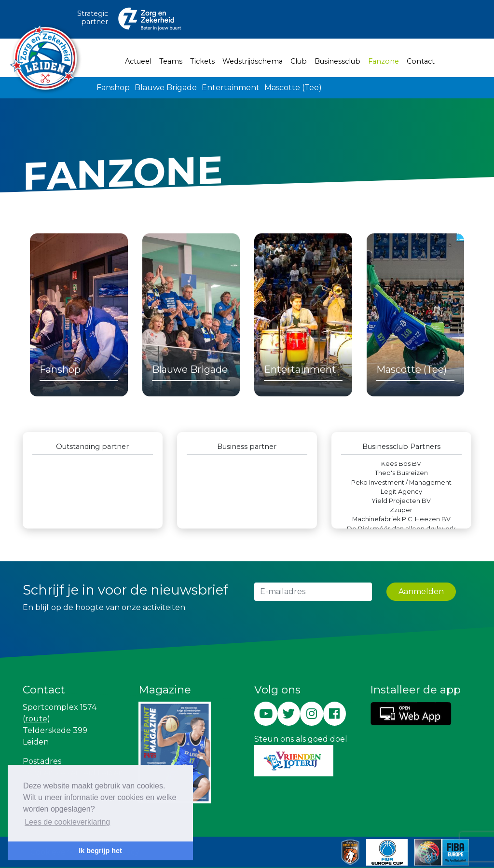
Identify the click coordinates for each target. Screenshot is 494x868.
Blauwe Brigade (166, 88)
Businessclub (337, 61)
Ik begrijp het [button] (100, 851)
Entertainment (231, 88)
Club (299, 61)
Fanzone (385, 61)
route (36, 719)
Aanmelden (421, 591)
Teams (171, 61)
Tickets (202, 61)
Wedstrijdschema (253, 61)
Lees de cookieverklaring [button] (67, 822)
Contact (421, 61)
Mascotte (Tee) (293, 88)
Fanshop (113, 88)
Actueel (138, 61)
